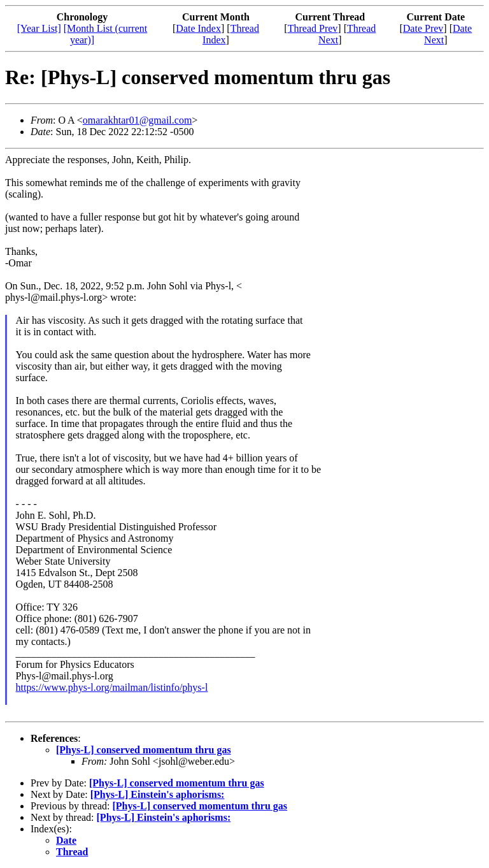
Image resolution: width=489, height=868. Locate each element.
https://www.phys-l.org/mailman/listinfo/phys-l (112, 687)
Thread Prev (313, 28)
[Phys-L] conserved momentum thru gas (144, 750)
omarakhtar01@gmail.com (138, 120)
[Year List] (39, 28)
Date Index (198, 28)
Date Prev (423, 28)
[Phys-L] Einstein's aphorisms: (158, 794)
